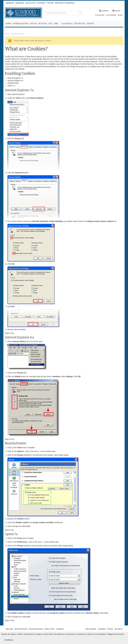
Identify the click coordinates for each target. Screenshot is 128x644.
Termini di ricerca (21, 629)
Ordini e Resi (49, 629)
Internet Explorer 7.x (15, 78)
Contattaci (60, 629)
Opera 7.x (11, 86)
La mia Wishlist (111, 15)
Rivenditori (41, 3)
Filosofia (50, 3)
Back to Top (9, 333)
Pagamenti (20, 3)
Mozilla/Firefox (13, 83)
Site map (9, 629)
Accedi (120, 15)
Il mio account (100, 15)
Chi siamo (118, 629)
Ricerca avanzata (36, 629)
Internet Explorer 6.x (15, 81)
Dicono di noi (31, 3)
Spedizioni (10, 3)
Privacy (110, 629)
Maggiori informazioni (115, 634)
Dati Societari (91, 629)
